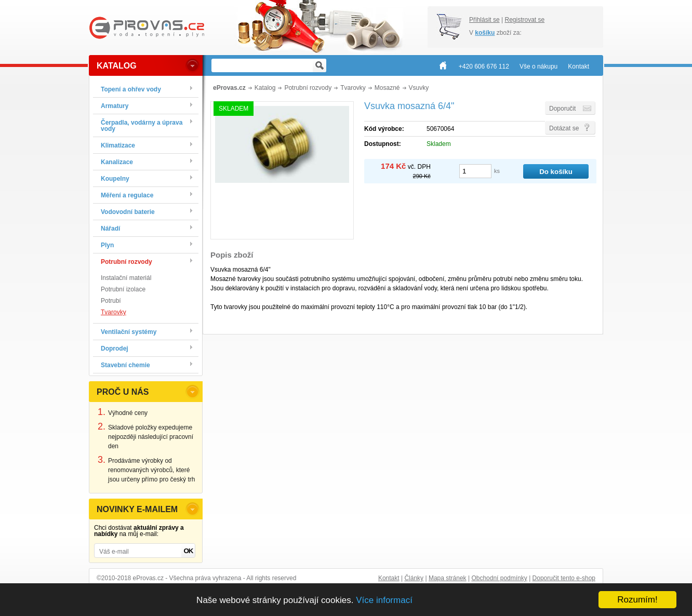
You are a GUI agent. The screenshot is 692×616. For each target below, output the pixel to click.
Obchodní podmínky (499, 578)
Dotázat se (564, 128)
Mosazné (387, 88)
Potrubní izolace (123, 289)
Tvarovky (114, 312)
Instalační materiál (126, 278)
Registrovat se (524, 20)
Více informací (384, 600)
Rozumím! (637, 600)
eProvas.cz (229, 88)
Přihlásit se (484, 20)
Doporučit (562, 109)
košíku (485, 33)
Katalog (265, 88)
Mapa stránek (448, 578)
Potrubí (111, 301)
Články (414, 578)
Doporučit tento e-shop (564, 578)
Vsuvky (419, 88)
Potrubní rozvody (308, 88)
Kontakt (389, 578)
